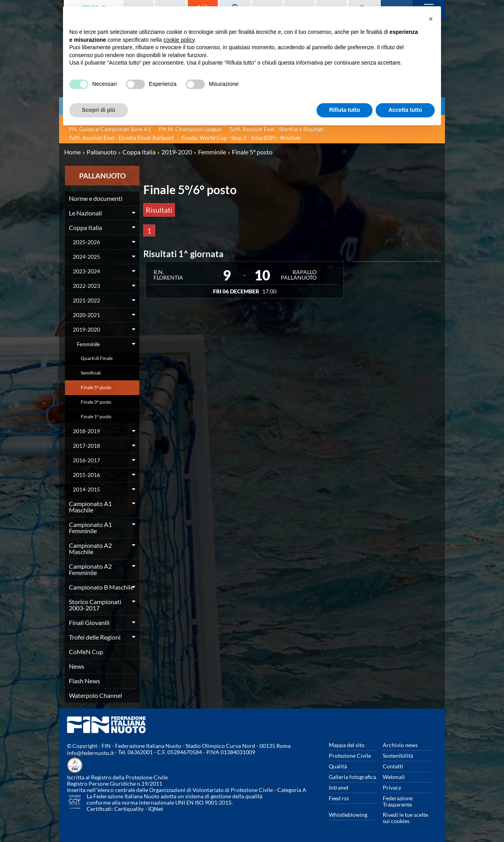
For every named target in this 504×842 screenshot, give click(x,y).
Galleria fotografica (352, 777)
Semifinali (91, 373)
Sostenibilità (398, 756)
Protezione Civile (350, 756)
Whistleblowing (348, 815)
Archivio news (400, 745)
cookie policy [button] (179, 40)
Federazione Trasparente (398, 801)
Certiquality (129, 809)
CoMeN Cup (86, 652)
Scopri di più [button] (99, 110)
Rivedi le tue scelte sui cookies (405, 818)
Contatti (393, 766)
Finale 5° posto (96, 387)
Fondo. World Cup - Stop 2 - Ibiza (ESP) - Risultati (241, 138)
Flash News (84, 681)
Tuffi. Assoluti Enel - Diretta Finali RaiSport (121, 138)
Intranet (339, 787)
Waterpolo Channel (95, 695)
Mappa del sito (347, 745)
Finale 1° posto (96, 416)
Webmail (394, 777)
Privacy (392, 787)
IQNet (156, 809)
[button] (431, 19)
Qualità (338, 766)
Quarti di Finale (97, 358)
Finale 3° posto (96, 402)
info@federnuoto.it (90, 753)
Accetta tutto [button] (405, 110)
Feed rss (339, 798)
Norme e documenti (96, 198)
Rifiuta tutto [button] (345, 110)
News (77, 666)
